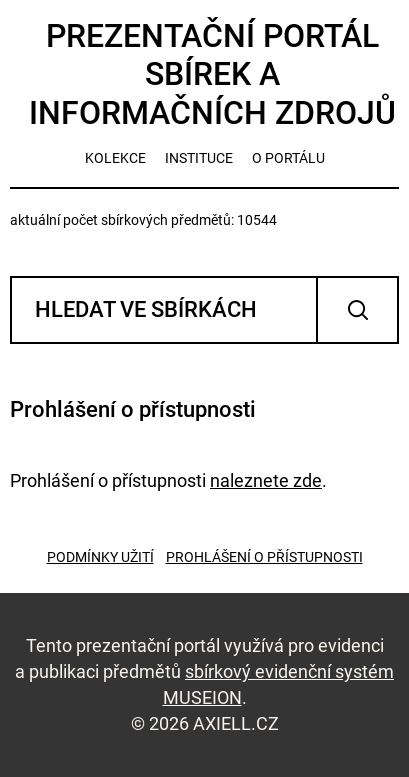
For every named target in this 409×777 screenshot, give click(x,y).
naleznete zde (266, 480)
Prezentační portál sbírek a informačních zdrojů (212, 74)
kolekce (115, 158)
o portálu (288, 158)
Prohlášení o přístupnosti (264, 557)
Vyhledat (357, 310)
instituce (199, 158)
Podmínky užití (100, 557)
